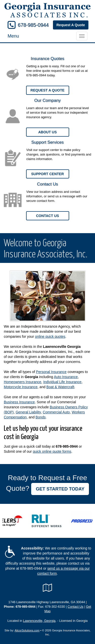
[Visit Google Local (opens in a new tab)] (48, 588)
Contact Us (48, 216)
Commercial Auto (56, 412)
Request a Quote (47, 90)
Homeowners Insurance (23, 382)
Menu (13, 36)
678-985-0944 (33, 25)
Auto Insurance (66, 377)
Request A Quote (71, 25)
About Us (48, 132)
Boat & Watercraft (60, 387)
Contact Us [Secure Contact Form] (75, 607)
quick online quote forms (52, 451)
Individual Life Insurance (62, 382)
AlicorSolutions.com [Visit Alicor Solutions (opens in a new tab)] (27, 630)
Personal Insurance (51, 372)
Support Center (48, 174)
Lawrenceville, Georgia (39, 621)
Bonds (41, 417)
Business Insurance (19, 402)
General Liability (28, 412)
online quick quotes (50, 336)
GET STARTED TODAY (60, 489)
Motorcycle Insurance (21, 387)
